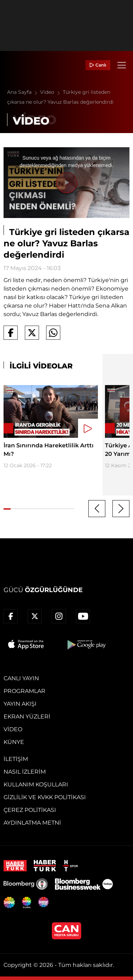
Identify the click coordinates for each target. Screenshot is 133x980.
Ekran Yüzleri (27, 717)
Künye (14, 742)
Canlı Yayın (21, 678)
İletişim (16, 759)
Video (51, 92)
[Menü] (122, 65)
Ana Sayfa (24, 92)
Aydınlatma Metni (32, 823)
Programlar (24, 691)
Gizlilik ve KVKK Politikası (45, 797)
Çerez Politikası (30, 810)
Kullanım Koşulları (36, 784)
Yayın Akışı (20, 704)
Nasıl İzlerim (25, 772)
